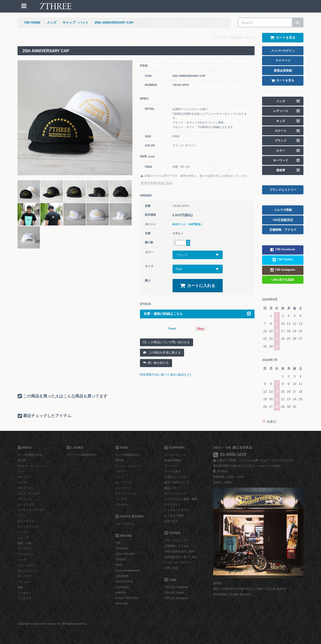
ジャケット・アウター (31, 510)
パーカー (23, 482)
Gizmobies (122, 587)
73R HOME (32, 22)
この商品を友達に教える (162, 353)
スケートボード (125, 524)
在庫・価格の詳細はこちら (197, 314)
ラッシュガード (27, 565)
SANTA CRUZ (124, 581)
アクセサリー (26, 554)
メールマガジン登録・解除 (181, 499)
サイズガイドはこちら (157, 183)
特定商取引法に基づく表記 (181, 557)
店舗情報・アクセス (177, 546)
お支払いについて (175, 477)
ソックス (23, 532)
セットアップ (26, 521)
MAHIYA (121, 593)
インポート (24, 593)
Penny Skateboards (128, 570)
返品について (173, 488)
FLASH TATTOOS (127, 598)
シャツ (22, 471)
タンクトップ (26, 504)
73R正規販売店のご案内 (179, 551)
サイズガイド (173, 504)
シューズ (23, 538)
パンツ (22, 515)
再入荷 (22, 460)
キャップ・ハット (75, 22)
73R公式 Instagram (176, 598)
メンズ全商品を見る (30, 455)
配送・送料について (177, 482)
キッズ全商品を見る (128, 455)
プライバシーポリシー (178, 562)
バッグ (22, 560)
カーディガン (26, 488)
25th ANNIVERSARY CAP (114, 22)
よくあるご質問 (174, 515)
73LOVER (122, 548)
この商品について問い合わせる (167, 342)
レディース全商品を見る (82, 455)
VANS (119, 565)
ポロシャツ (24, 477)
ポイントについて (175, 493)
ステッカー (24, 582)
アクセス (221, 471)
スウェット (24, 499)
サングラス (24, 549)
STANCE (121, 559)
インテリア (24, 598)
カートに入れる (198, 286)
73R (118, 543)
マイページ (171, 466)
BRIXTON (122, 604)
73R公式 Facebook (176, 587)
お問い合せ (171, 521)
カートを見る (173, 471)
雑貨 (20, 587)
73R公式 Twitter (174, 593)
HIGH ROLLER (125, 554)
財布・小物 (24, 543)
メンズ (52, 22)
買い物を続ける (156, 363)
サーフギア (24, 576)
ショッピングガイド (177, 510)
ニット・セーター (29, 493)
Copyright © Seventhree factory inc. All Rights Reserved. (52, 624)
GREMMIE (122, 576)
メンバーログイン (175, 455)
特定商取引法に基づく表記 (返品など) (166, 375)
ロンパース (122, 488)
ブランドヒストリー (177, 540)
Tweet (172, 329)
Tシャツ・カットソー (31, 466)
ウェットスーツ (27, 571)
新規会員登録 (173, 460)
